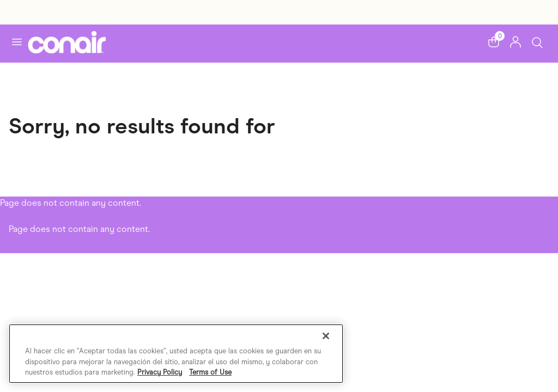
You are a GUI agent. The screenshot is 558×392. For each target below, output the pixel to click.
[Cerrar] (326, 336)
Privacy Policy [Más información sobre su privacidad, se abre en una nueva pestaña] (160, 372)
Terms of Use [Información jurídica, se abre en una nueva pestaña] (210, 372)
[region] (176, 354)
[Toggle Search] (537, 42)
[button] (494, 42)
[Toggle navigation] (17, 42)
